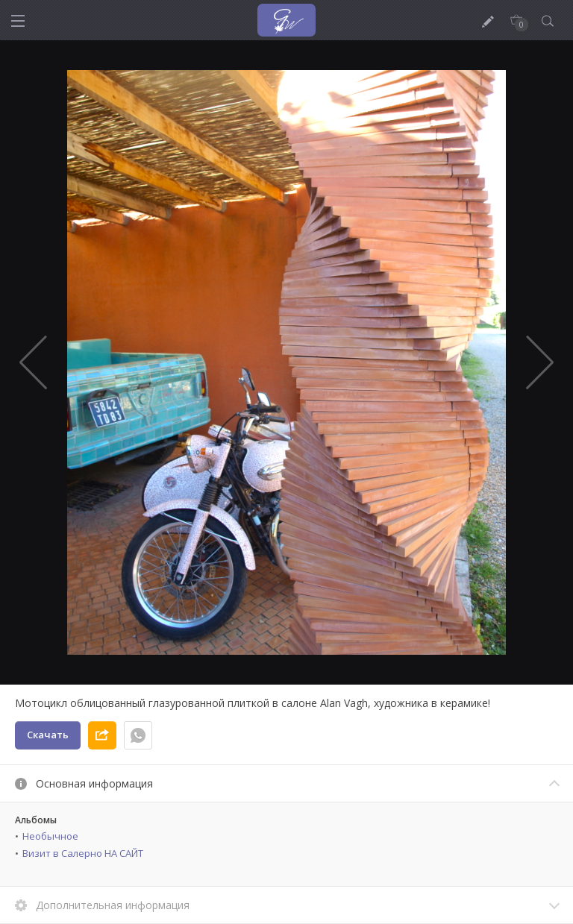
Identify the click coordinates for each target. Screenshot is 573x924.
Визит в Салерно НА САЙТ (83, 853)
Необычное (50, 836)
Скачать (48, 735)
